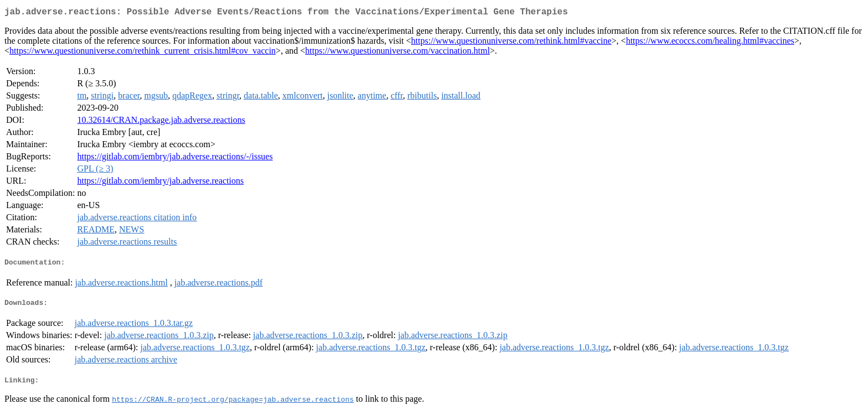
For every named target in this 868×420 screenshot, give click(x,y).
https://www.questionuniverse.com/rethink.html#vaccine (512, 43)
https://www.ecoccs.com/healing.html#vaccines (710, 43)
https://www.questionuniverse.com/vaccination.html (397, 53)
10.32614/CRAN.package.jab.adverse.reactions (161, 122)
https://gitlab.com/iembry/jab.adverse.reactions (160, 183)
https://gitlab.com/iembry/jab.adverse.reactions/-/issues (175, 159)
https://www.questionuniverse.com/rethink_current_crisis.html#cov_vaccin (143, 53)
